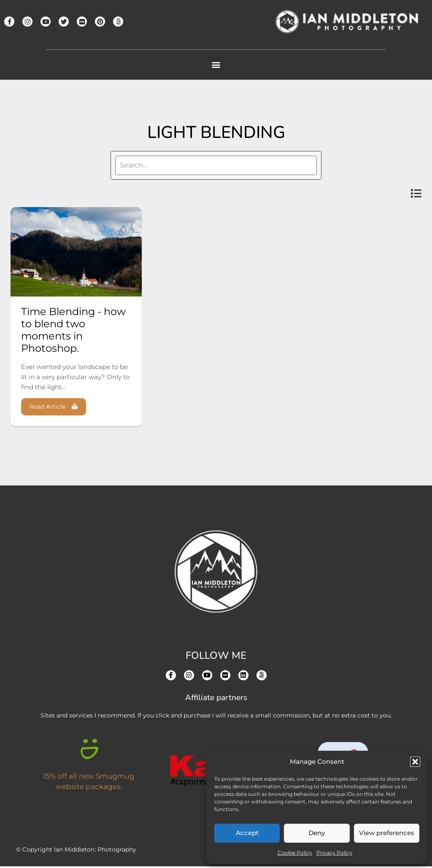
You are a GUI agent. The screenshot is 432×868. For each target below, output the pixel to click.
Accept (247, 833)
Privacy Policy (334, 853)
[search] (216, 165)
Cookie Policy (295, 853)
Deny (317, 833)
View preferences (387, 833)
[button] (415, 762)
